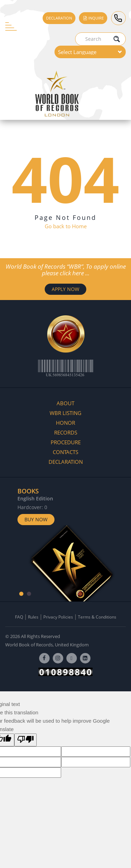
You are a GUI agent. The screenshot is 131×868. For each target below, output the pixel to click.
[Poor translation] (26, 740)
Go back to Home (66, 226)
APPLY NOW (65, 289)
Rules (33, 617)
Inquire (93, 18)
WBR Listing (65, 413)
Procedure (66, 442)
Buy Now (36, 519)
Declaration (59, 18)
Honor (65, 423)
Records (66, 432)
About (65, 403)
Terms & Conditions (97, 617)
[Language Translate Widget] (90, 52)
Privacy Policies (58, 617)
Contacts (65, 452)
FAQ (19, 617)
